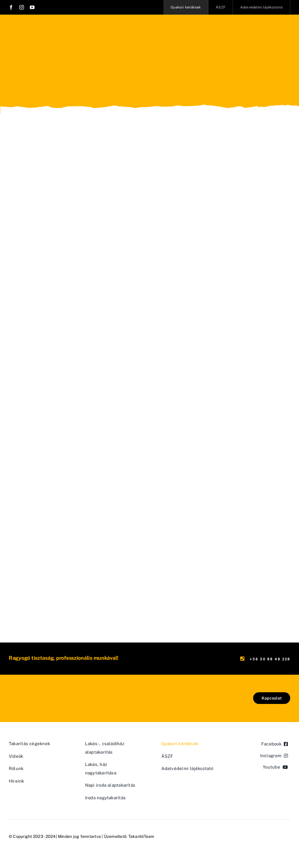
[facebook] (11, 7)
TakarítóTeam (141, 836)
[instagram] (22, 7)
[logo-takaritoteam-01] (37, 694)
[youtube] (32, 7)
